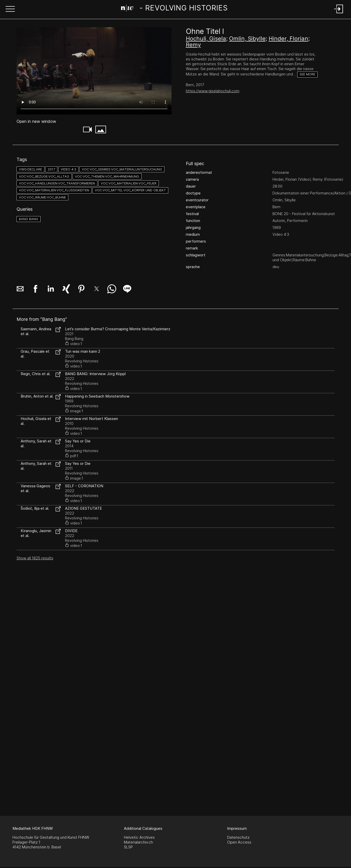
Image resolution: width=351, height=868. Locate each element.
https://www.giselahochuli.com (213, 91)
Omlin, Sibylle (247, 38)
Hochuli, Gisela (206, 38)
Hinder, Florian (288, 38)
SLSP (128, 847)
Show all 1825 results (35, 558)
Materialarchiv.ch (138, 842)
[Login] (339, 14)
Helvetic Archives (139, 837)
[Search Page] (174, 9)
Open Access (239, 842)
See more (307, 74)
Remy (193, 45)
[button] (10, 9)
